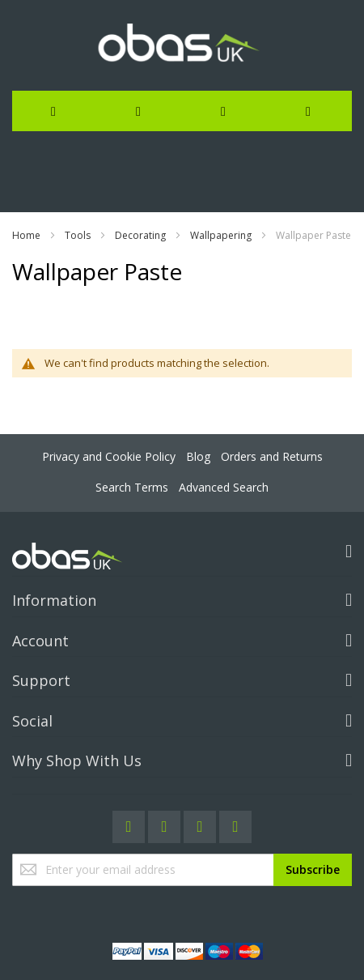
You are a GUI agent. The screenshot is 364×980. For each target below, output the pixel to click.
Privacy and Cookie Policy (109, 456)
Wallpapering (221, 235)
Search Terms (132, 487)
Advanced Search (224, 487)
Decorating (140, 235)
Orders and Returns (272, 456)
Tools (78, 235)
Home (26, 235)
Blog (198, 456)
